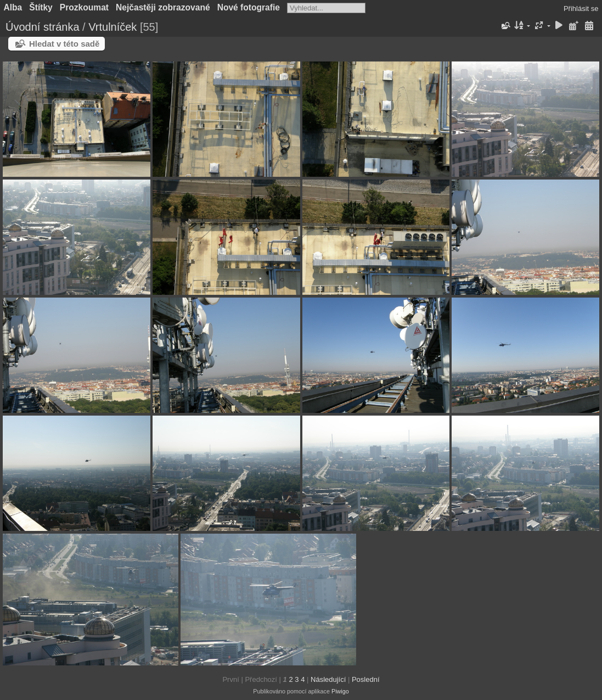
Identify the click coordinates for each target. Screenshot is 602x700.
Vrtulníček (112, 27)
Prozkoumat (84, 7)
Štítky (41, 7)
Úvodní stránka (43, 27)
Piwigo (340, 691)
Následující (328, 679)
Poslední (366, 679)
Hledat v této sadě (64, 44)
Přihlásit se (581, 9)
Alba (13, 7)
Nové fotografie (249, 7)
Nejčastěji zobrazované (163, 7)
